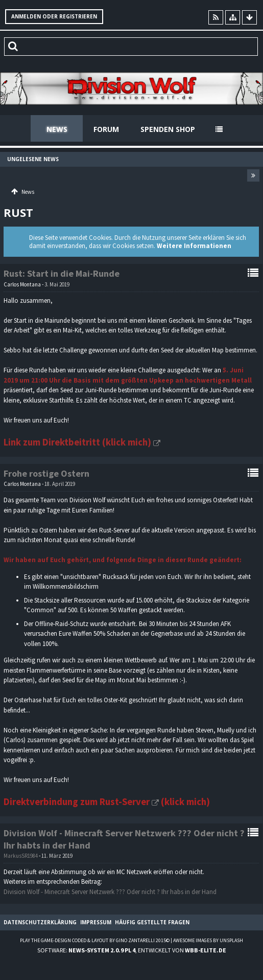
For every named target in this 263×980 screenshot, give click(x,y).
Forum (106, 129)
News (57, 129)
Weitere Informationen (194, 246)
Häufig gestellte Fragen (152, 922)
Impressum (96, 922)
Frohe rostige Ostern (46, 473)
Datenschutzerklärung (40, 922)
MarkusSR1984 (21, 856)
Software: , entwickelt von (132, 950)
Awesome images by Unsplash (208, 940)
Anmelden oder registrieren (54, 16)
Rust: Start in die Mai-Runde (62, 273)
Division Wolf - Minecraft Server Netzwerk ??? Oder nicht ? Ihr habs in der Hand (110, 892)
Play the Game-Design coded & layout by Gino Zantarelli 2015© (95, 940)
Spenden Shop (168, 129)
